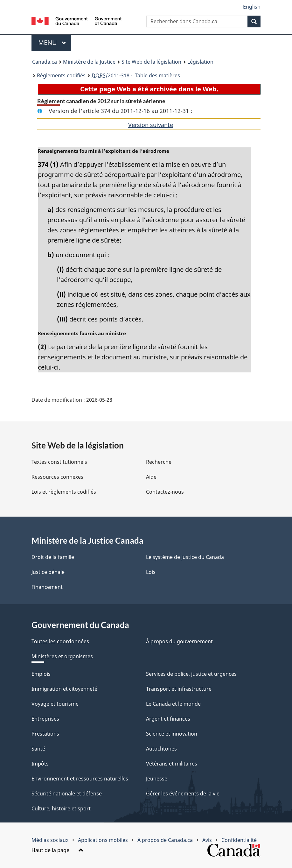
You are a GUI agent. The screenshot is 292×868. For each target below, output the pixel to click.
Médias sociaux (50, 840)
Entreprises (45, 719)
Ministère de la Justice (89, 62)
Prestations (45, 734)
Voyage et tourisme (55, 704)
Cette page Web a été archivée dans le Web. (149, 89)
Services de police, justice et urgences (191, 674)
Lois (151, 572)
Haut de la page (58, 850)
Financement (47, 587)
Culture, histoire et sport (61, 808)
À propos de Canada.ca (165, 840)
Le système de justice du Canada (185, 557)
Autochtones (161, 749)
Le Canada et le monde (173, 704)
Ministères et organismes (62, 656)
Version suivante (151, 125)
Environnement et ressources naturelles (80, 779)
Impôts (40, 764)
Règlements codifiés (61, 75)
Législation (200, 62)
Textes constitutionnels (59, 462)
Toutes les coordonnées (60, 641)
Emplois (41, 674)
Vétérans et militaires (172, 764)
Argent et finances (168, 719)
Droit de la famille (53, 557)
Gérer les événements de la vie (183, 794)
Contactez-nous (165, 492)
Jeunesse (157, 779)
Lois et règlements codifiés (64, 492)
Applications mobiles (103, 840)
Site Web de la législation (151, 62)
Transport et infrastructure (179, 689)
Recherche (159, 462)
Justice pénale (48, 572)
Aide (151, 477)
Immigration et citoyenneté (64, 689)
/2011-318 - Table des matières (136, 75)
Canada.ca (45, 62)
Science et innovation (172, 734)
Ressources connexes (57, 477)
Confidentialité (239, 840)
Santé (38, 749)
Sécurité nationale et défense (67, 794)
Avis (207, 840)
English (252, 7)
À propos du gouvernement (179, 641)
